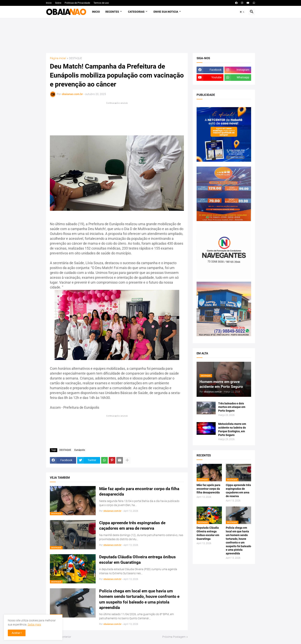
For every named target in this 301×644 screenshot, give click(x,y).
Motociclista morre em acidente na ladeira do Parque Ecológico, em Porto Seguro (232, 429)
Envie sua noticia (166, 12)
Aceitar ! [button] (17, 633)
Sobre (58, 3)
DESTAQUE (75, 58)
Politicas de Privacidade (77, 3)
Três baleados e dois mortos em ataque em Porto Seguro (232, 407)
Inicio (49, 3)
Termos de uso (101, 3)
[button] (242, 12)
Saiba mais (34, 625)
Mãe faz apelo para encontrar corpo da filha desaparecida (139, 491)
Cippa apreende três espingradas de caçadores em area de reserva (132, 526)
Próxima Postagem (174, 637)
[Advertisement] (150, 35)
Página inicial (58, 58)
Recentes (112, 12)
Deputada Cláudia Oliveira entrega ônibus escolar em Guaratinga (137, 560)
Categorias (136, 12)
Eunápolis (80, 450)
